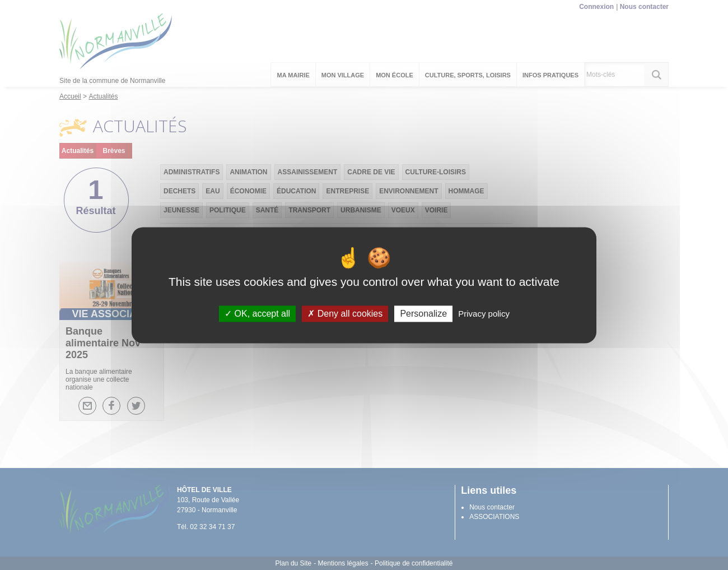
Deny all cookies (345, 314)
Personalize (423, 314)
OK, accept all (257, 314)
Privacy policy (484, 314)
